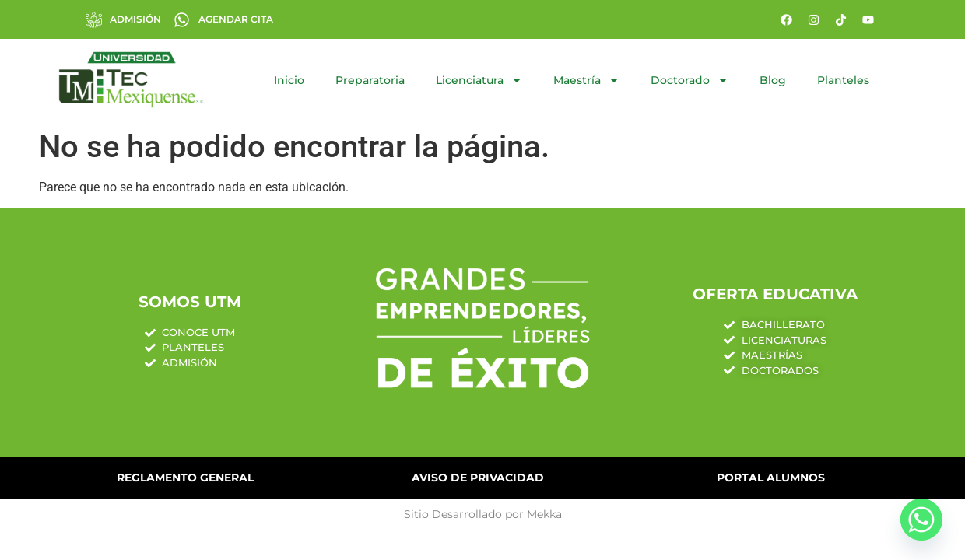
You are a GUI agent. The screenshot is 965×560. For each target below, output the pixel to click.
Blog (773, 80)
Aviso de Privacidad (478, 478)
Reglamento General (185, 478)
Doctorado (690, 80)
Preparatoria (370, 80)
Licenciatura (479, 80)
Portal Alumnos (771, 478)
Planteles (843, 80)
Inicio (289, 80)
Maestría (586, 80)
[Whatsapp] (921, 520)
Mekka (544, 514)
